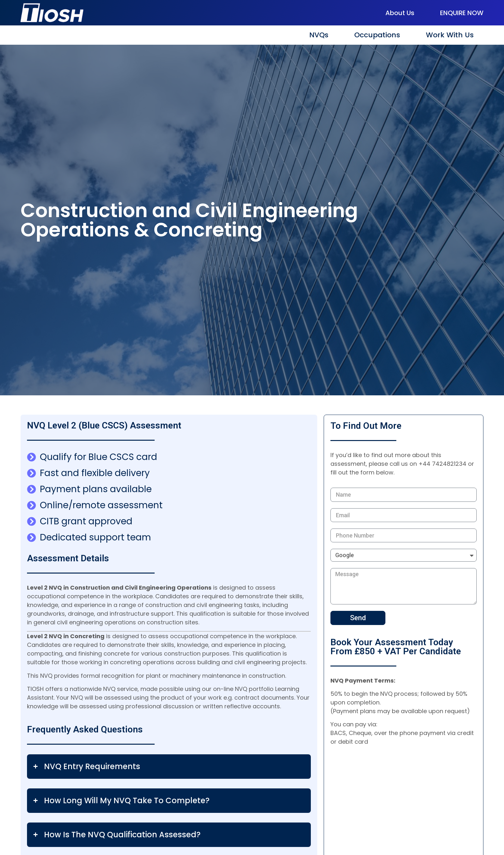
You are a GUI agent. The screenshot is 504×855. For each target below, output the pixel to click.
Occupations (377, 35)
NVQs (319, 35)
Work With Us (450, 35)
